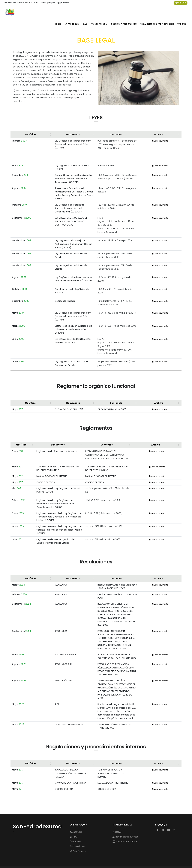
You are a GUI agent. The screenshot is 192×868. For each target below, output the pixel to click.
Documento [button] (73, 122)
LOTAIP (117, 820)
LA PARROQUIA (72, 12)
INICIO (58, 12)
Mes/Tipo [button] (30, 122)
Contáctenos (78, 839)
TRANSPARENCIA (101, 12)
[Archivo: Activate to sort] (160, 122)
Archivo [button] (159, 122)
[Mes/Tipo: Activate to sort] (32, 122)
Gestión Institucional (125, 830)
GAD (86, 12)
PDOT (74, 825)
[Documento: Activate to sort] (75, 122)
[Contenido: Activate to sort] (117, 122)
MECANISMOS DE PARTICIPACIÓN (157, 12)
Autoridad (76, 820)
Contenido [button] (116, 122)
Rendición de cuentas (125, 825)
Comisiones (77, 834)
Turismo (181, 12)
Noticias (75, 830)
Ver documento (160, 129)
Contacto (181, 3)
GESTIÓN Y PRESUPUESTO (125, 12)
